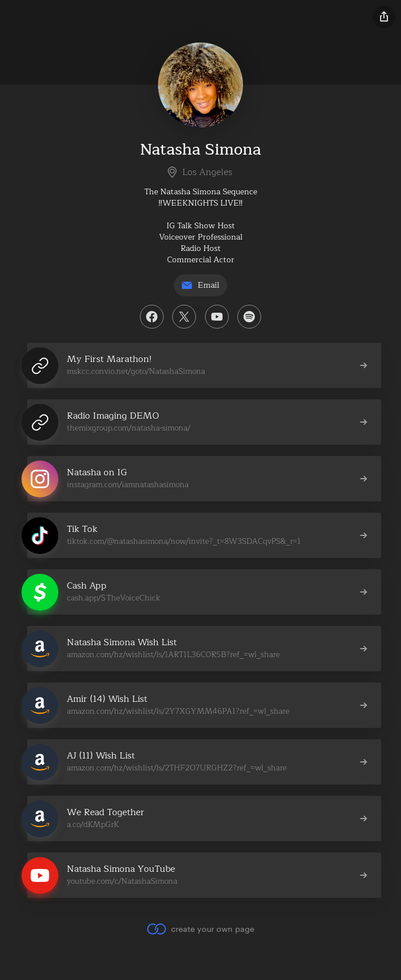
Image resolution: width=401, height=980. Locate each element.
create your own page (200, 929)
